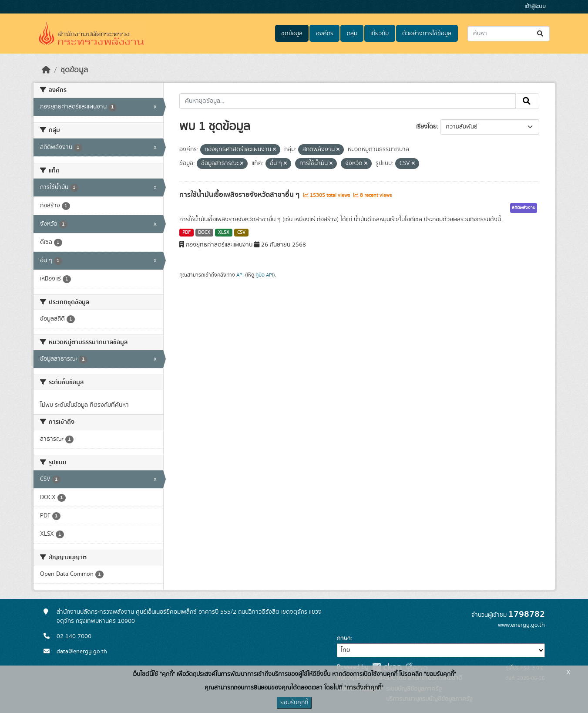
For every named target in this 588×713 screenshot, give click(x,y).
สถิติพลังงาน (524, 208)
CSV (241, 233)
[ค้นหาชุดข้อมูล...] (509, 34)
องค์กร (325, 34)
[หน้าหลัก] (46, 70)
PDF (186, 233)
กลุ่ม (352, 34)
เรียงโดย (426, 127)
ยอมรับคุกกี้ (294, 703)
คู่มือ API (264, 275)
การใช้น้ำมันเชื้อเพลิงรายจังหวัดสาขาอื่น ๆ (240, 195)
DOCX (204, 233)
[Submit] (541, 34)
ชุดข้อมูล (292, 34)
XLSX (224, 233)
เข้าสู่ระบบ (535, 7)
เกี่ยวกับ (380, 34)
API (240, 275)
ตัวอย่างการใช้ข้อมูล (427, 34)
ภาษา (344, 639)
